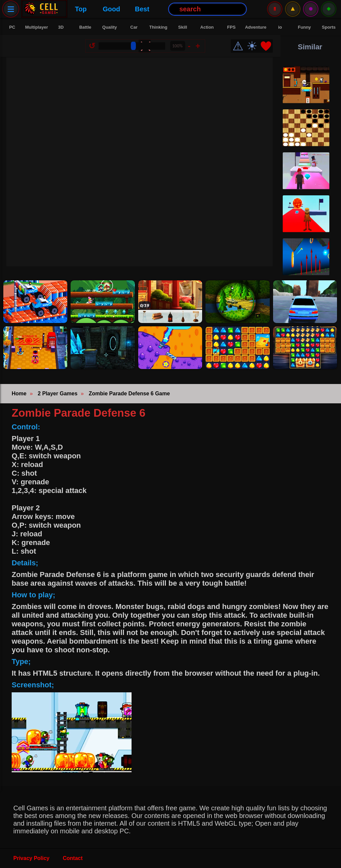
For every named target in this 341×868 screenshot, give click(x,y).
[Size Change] (133, 47)
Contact (73, 858)
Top (77, 9)
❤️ (267, 47)
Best (138, 9)
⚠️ (293, 9)
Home (19, 393)
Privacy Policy (31, 858)
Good (108, 9)
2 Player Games (57, 393)
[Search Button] (204, 9)
